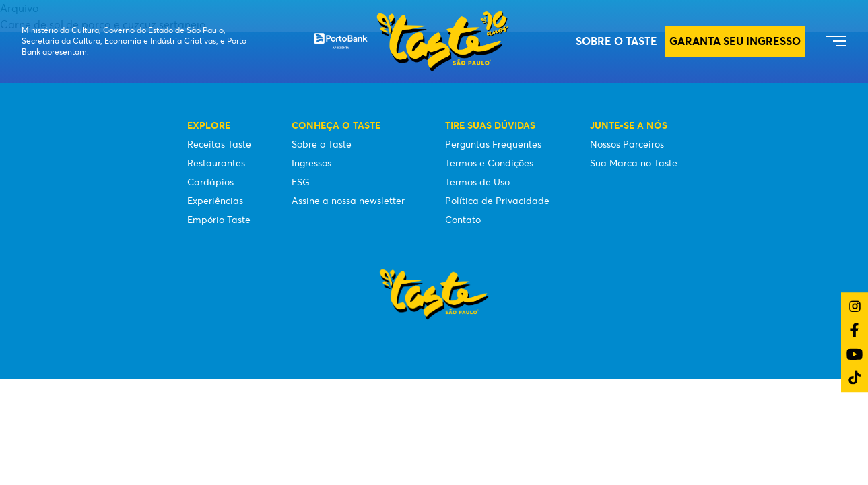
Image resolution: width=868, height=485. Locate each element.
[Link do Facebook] (855, 330)
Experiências (215, 201)
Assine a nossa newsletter (348, 201)
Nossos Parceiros (627, 144)
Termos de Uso (477, 182)
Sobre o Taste (616, 41)
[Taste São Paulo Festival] (411, 41)
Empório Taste (219, 220)
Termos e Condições (489, 163)
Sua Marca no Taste (634, 163)
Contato (463, 220)
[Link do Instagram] (855, 306)
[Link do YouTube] (855, 354)
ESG (301, 182)
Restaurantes (216, 163)
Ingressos (311, 163)
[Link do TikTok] (855, 378)
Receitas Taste (219, 144)
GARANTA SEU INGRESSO (735, 41)
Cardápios (210, 182)
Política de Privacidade (497, 201)
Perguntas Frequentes (493, 144)
